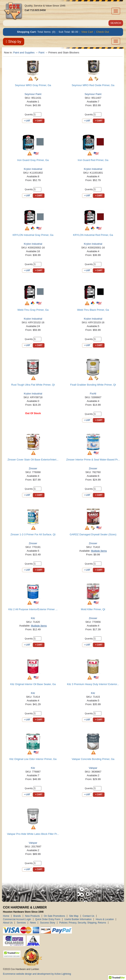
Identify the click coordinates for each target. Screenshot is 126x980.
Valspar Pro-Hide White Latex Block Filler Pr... (33, 834)
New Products (32, 916)
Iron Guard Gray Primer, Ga (33, 160)
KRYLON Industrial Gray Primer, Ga (33, 235)
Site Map (74, 916)
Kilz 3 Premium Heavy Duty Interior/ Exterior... (93, 684)
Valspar (93, 768)
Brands (17, 916)
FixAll (93, 394)
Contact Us (88, 916)
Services (21, 923)
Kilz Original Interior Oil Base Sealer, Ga (33, 684)
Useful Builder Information (78, 919)
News (33, 923)
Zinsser (33, 468)
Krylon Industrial (33, 169)
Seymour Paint (33, 94)
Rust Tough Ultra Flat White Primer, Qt (33, 385)
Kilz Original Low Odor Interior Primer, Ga (33, 759)
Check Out (103, 32)
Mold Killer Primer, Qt (93, 609)
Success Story (48, 923)
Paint (42, 53)
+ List (27, 121)
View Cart (87, 32)
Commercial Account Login (17, 919)
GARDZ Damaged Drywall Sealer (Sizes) (93, 534)
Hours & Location (105, 919)
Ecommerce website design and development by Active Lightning (37, 974)
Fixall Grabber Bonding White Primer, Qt (93, 385)
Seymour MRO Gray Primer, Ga (33, 85)
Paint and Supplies (24, 53)
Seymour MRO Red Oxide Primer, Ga (93, 85)
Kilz (33, 618)
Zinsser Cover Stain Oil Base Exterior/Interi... (33, 460)
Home (6, 916)
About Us (8, 923)
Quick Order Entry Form (48, 919)
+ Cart (39, 121)
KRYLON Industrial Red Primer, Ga (93, 235)
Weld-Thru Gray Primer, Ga (33, 310)
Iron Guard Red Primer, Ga (93, 160)
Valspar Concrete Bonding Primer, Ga (93, 759)
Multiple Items (99, 551)
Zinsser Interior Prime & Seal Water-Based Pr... (93, 460)
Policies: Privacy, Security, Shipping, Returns (83, 923)
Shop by (14, 42)
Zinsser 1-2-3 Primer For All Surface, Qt (33, 534)
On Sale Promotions (54, 916)
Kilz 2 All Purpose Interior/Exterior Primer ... (33, 609)
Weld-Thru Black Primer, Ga (93, 310)
